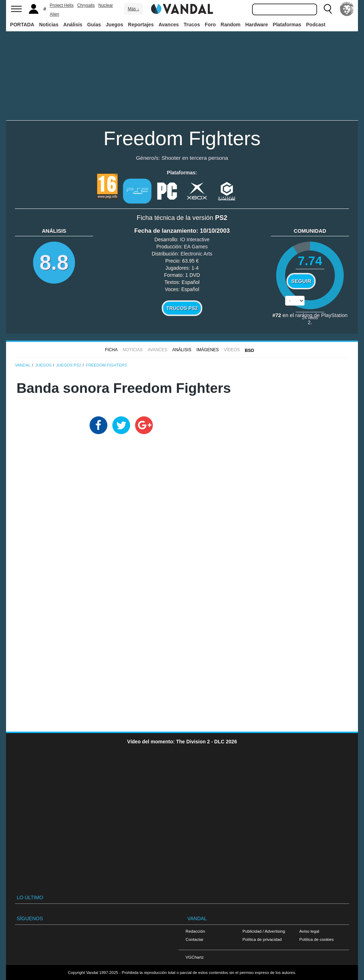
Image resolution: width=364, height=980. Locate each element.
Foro (210, 25)
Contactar (194, 939)
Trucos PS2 (182, 308)
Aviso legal (309, 931)
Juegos (115, 25)
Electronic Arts (196, 254)
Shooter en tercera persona (195, 158)
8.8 (54, 262)
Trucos (192, 25)
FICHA (111, 350)
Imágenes (208, 350)
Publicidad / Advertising (264, 931)
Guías (94, 25)
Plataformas (287, 25)
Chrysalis (86, 5)
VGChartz (195, 957)
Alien (55, 14)
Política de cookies (317, 939)
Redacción (195, 931)
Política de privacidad (262, 939)
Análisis (73, 25)
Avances (169, 25)
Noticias (49, 25)
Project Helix (62, 5)
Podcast (316, 25)
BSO (250, 351)
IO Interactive (195, 239)
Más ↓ (133, 9)
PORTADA (22, 25)
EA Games (196, 247)
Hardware (257, 25)
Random (231, 25)
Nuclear (106, 5)
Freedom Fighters (182, 138)
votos (310, 318)
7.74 (310, 261)
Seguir (301, 281)
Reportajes (141, 25)
